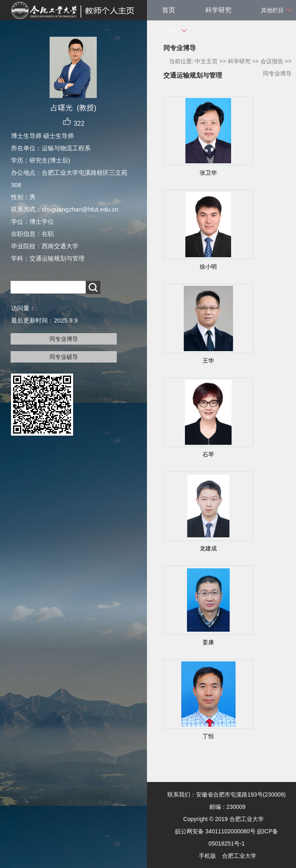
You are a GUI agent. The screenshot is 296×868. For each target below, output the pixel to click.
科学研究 (218, 10)
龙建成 (208, 548)
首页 (169, 10)
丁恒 (208, 736)
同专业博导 (64, 339)
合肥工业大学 (239, 856)
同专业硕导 (64, 357)
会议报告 (272, 61)
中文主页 (206, 61)
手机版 (207, 856)
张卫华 (208, 173)
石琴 (208, 454)
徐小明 (208, 267)
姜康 (208, 642)
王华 (208, 361)
